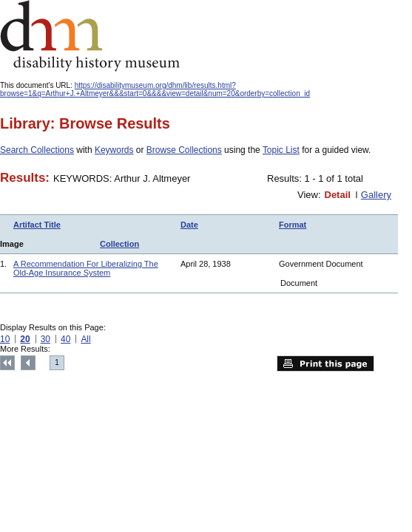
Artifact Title (37, 225)
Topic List (281, 150)
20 (25, 339)
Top (7, 363)
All (85, 339)
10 (5, 339)
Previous (28, 363)
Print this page (325, 364)
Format (293, 225)
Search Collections (37, 150)
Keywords (114, 150)
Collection (119, 244)
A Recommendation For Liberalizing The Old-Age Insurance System (86, 268)
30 (45, 339)
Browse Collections (184, 150)
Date (189, 225)
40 (65, 339)
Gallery (376, 195)
